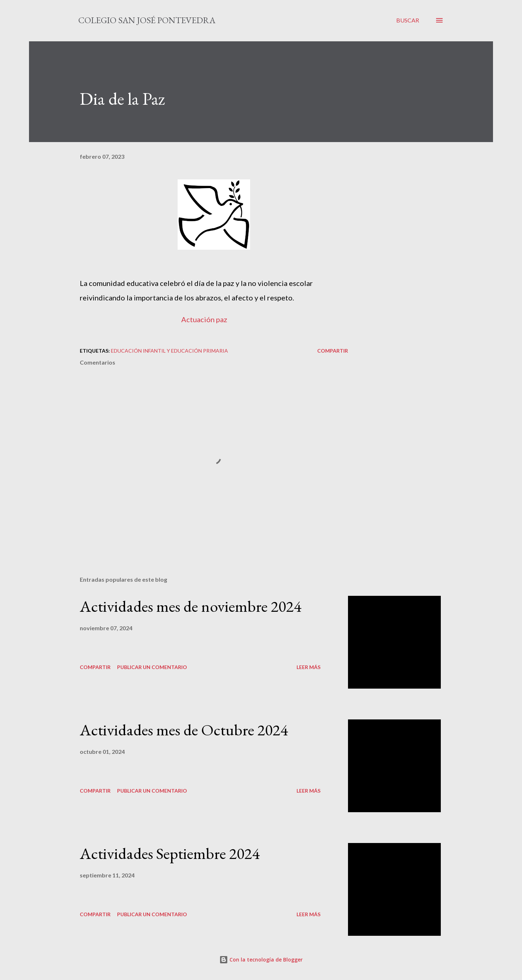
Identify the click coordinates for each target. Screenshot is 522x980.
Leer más (308, 667)
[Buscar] (408, 20)
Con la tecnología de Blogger (261, 960)
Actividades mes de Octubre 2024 (184, 730)
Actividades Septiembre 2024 (170, 853)
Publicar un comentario (152, 667)
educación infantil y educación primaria (169, 351)
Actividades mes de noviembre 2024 (190, 606)
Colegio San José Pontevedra (147, 20)
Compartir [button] (333, 351)
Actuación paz (204, 319)
